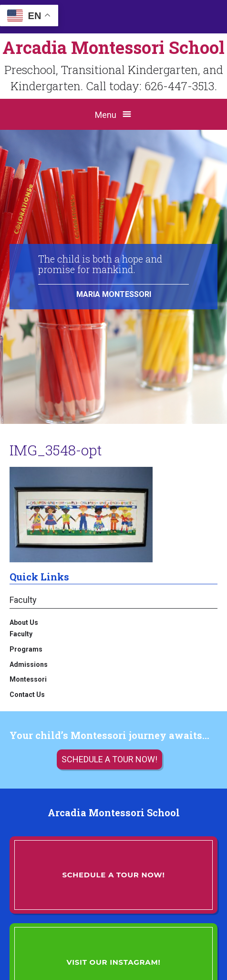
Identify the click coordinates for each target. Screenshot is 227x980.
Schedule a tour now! (109, 759)
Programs (26, 649)
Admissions (29, 664)
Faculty (23, 600)
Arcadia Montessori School (113, 47)
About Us (24, 622)
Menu (106, 115)
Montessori (28, 679)
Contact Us (27, 695)
